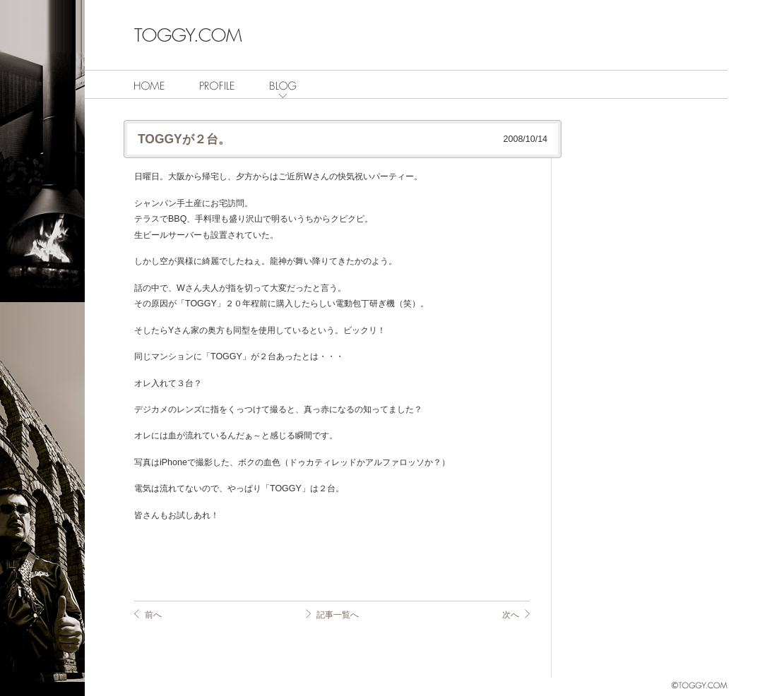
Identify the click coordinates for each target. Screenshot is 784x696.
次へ (511, 615)
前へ (153, 615)
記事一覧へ (338, 615)
